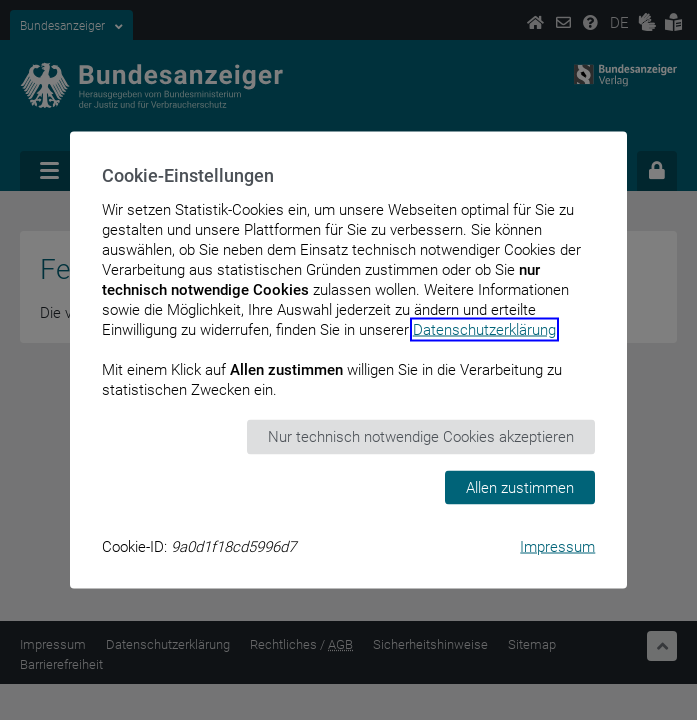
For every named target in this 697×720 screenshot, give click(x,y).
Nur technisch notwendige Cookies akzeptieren (421, 437)
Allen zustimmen (520, 487)
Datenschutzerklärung (484, 330)
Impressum (557, 547)
